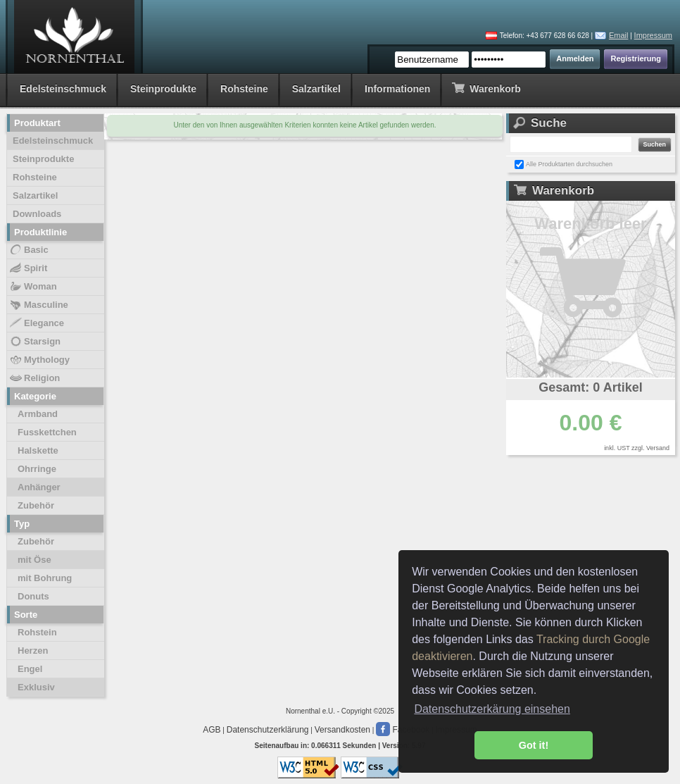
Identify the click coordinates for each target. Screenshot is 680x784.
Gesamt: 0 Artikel (590, 387)
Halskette (38, 450)
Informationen (397, 89)
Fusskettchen (47, 432)
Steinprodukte (163, 89)
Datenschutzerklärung (268, 730)
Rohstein (37, 632)
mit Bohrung (45, 578)
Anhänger (39, 487)
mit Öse (34, 560)
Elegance (36, 323)
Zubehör (36, 505)
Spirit (28, 268)
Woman (33, 287)
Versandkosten (342, 730)
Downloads (37, 214)
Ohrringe (37, 469)
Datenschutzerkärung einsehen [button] (492, 709)
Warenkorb (486, 88)
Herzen (33, 651)
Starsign (34, 342)
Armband (38, 414)
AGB (212, 730)
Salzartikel (316, 89)
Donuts (33, 596)
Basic (29, 250)
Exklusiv (36, 687)
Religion (34, 378)
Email (619, 35)
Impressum (653, 35)
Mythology (39, 360)
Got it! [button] (534, 745)
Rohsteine (244, 89)
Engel (30, 669)
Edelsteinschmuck (63, 89)
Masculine (38, 305)
